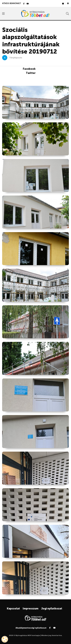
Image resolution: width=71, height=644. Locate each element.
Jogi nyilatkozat (52, 609)
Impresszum (30, 609)
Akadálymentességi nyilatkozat (31, 628)
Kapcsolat (13, 609)
